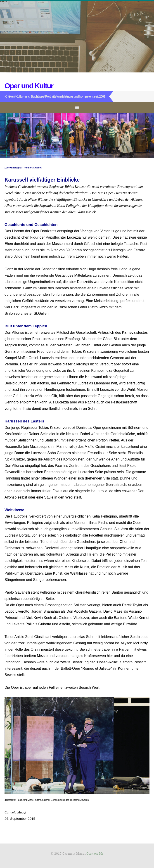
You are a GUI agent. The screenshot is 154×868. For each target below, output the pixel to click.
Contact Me (95, 853)
